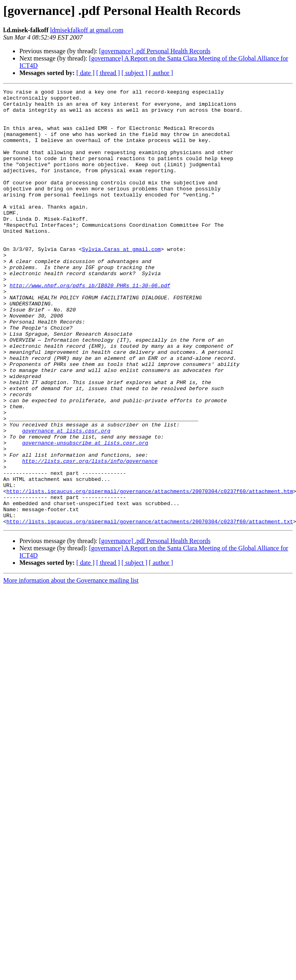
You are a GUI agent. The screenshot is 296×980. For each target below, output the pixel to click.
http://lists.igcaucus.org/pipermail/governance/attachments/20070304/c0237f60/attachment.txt (150, 608)
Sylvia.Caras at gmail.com (121, 282)
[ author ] (161, 73)
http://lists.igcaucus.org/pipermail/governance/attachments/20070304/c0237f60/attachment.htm (150, 572)
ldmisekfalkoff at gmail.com (87, 30)
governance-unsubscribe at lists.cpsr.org (85, 514)
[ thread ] (108, 73)
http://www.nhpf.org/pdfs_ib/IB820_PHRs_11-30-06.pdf (90, 325)
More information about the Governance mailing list (71, 668)
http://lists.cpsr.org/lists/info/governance (90, 536)
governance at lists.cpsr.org (66, 499)
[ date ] (85, 73)
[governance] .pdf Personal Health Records (155, 51)
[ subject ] (134, 73)
